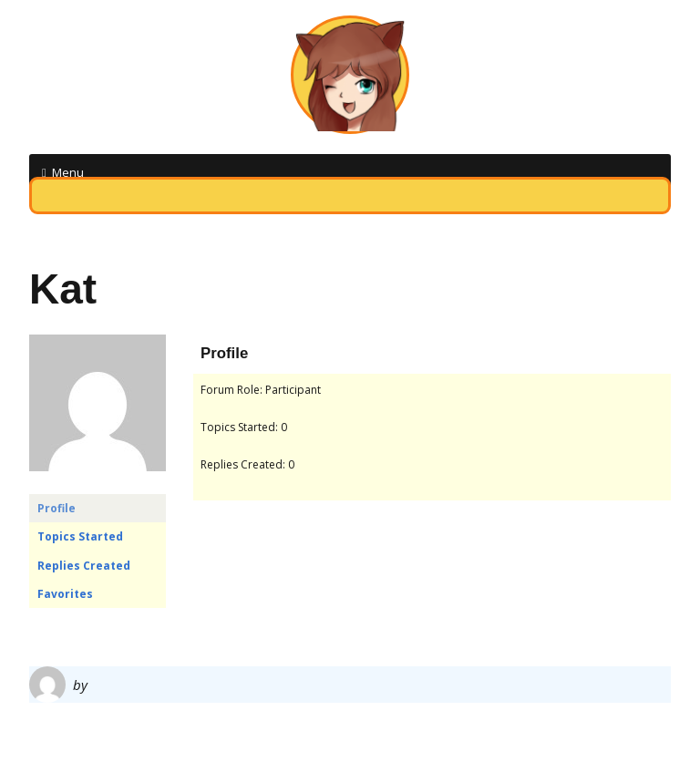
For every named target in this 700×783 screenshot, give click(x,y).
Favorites (65, 594)
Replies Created (84, 566)
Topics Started (80, 536)
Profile (57, 508)
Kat (63, 289)
